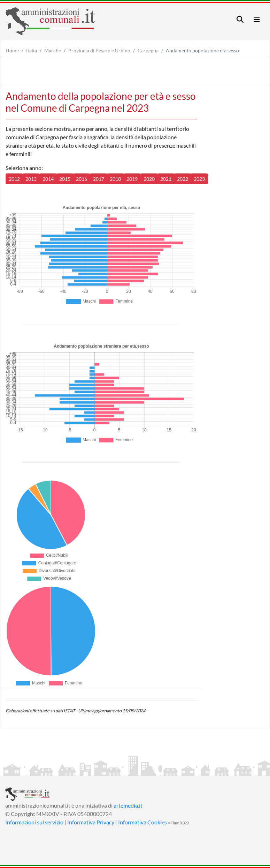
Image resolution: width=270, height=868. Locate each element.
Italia (32, 50)
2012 (14, 179)
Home (12, 50)
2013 (31, 179)
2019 (132, 179)
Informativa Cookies (142, 822)
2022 (183, 179)
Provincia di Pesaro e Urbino (99, 50)
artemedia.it (128, 805)
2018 (115, 179)
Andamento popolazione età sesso (202, 50)
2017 (99, 179)
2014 (48, 179)
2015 (65, 179)
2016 (82, 179)
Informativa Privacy (91, 822)
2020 (149, 179)
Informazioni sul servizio (34, 822)
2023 (199, 179)
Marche (53, 50)
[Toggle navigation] (240, 19)
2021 (166, 179)
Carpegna (148, 50)
